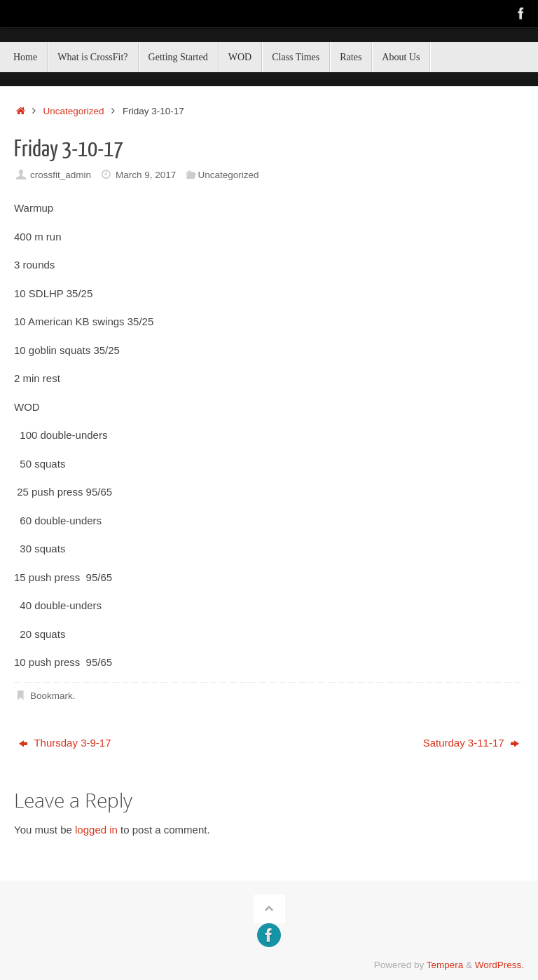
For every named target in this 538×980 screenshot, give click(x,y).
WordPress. (499, 965)
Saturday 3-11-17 (471, 743)
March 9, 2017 (146, 175)
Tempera (445, 965)
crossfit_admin (61, 175)
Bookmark (51, 696)
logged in (96, 830)
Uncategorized (74, 111)
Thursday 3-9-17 (65, 743)
